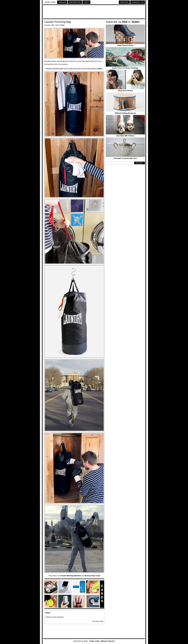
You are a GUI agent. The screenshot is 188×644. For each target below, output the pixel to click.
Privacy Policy (108, 641)
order (99, 69)
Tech (86, 2)
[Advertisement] (94, 12)
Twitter (136, 22)
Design (62, 2)
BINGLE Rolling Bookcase (125, 113)
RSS (125, 22)
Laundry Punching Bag (58, 22)
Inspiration (75, 2)
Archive (124, 2)
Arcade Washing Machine (71, 576)
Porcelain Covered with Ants (125, 158)
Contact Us (138, 2)
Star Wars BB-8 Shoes (125, 136)
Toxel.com (50, 2)
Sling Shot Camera (125, 91)
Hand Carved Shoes (125, 45)
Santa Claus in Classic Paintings (125, 68)
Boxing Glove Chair (93, 576)
